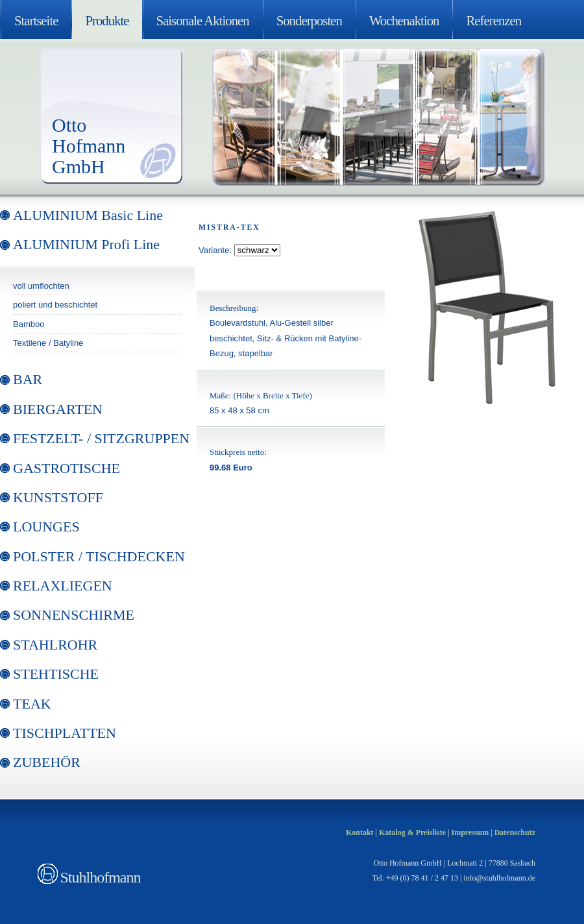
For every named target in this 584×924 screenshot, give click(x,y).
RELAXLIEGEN (63, 586)
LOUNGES (46, 527)
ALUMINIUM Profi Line (86, 244)
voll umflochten (41, 286)
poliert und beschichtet (55, 305)
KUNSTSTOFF (58, 497)
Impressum (470, 833)
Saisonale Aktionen (203, 20)
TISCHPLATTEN (65, 733)
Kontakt (360, 833)
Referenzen (493, 20)
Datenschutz (515, 833)
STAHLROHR (55, 645)
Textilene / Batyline (48, 343)
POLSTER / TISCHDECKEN (99, 556)
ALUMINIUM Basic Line (88, 215)
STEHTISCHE (56, 674)
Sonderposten (309, 20)
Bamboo (29, 324)
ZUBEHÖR (47, 762)
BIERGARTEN (58, 409)
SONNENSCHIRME (74, 615)
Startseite (36, 20)
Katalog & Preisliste (412, 833)
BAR (28, 379)
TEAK (32, 704)
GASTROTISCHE (67, 468)
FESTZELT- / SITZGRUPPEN (101, 438)
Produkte (107, 20)
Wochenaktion (404, 20)
